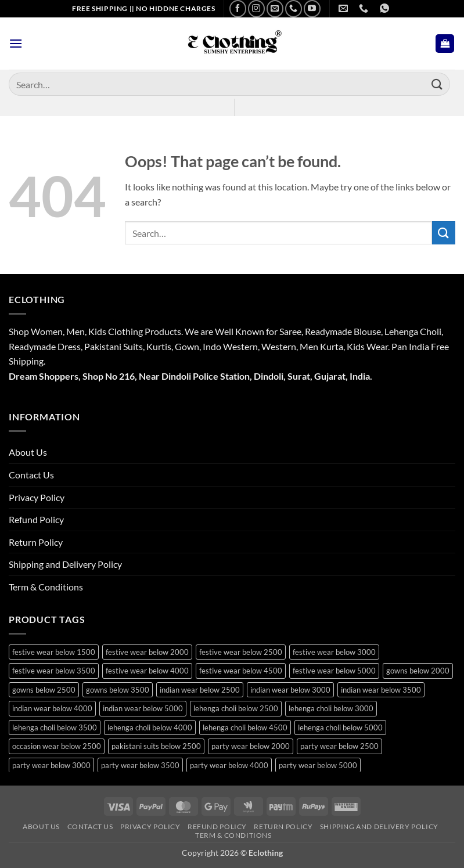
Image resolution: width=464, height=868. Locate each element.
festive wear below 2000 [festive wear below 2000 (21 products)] (147, 652)
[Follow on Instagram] (256, 8)
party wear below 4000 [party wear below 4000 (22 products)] (229, 765)
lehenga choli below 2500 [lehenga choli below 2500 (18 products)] (236, 708)
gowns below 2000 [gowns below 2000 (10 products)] (418, 671)
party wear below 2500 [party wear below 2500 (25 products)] (339, 746)
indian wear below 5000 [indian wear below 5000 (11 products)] (143, 708)
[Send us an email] (275, 8)
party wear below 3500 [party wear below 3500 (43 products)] (140, 765)
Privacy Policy (37, 497)
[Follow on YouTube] (312, 8)
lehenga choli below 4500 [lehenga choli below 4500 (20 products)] (245, 727)
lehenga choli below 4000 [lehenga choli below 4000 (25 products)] (150, 727)
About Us (28, 452)
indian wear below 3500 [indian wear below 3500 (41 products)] (381, 690)
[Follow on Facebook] (238, 8)
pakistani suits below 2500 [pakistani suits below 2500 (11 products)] (156, 746)
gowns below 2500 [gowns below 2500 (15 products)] (44, 690)
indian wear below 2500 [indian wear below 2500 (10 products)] (200, 690)
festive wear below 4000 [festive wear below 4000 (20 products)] (147, 671)
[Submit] (437, 84)
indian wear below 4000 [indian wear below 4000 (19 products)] (52, 708)
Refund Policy (36, 519)
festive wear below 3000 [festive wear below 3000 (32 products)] (334, 652)
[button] (16, 43)
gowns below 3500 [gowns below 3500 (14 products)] (118, 690)
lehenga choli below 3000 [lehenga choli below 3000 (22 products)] (331, 708)
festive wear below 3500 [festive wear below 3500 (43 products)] (54, 671)
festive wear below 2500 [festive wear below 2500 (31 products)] (241, 652)
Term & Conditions (46, 587)
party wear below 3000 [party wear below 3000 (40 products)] (51, 765)
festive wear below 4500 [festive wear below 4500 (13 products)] (241, 671)
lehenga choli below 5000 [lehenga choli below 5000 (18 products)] (340, 727)
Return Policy (36, 542)
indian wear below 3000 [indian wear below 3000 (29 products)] (290, 690)
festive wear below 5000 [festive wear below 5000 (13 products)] (334, 671)
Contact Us (31, 475)
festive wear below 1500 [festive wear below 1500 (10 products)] (54, 652)
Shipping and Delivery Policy (65, 564)
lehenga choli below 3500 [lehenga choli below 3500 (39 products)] (55, 727)
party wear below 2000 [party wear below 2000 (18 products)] (251, 746)
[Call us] (294, 8)
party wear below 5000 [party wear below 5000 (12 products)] (318, 765)
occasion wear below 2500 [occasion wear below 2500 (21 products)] (57, 746)
